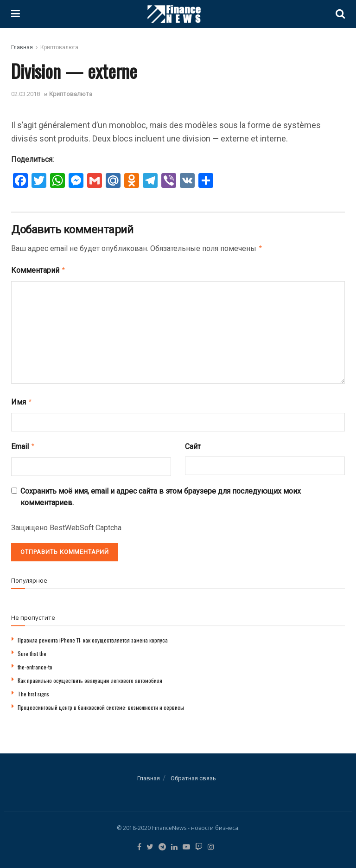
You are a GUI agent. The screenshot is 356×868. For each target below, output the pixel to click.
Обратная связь (193, 775)
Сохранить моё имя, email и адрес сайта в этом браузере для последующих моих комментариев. (161, 493)
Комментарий (38, 269)
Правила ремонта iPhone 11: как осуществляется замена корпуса (93, 636)
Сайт (193, 444)
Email (23, 444)
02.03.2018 (25, 94)
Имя (22, 400)
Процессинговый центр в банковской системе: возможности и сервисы (101, 704)
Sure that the (32, 650)
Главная (22, 47)
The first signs (33, 690)
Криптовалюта (59, 47)
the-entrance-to (35, 663)
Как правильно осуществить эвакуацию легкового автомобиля (90, 677)
